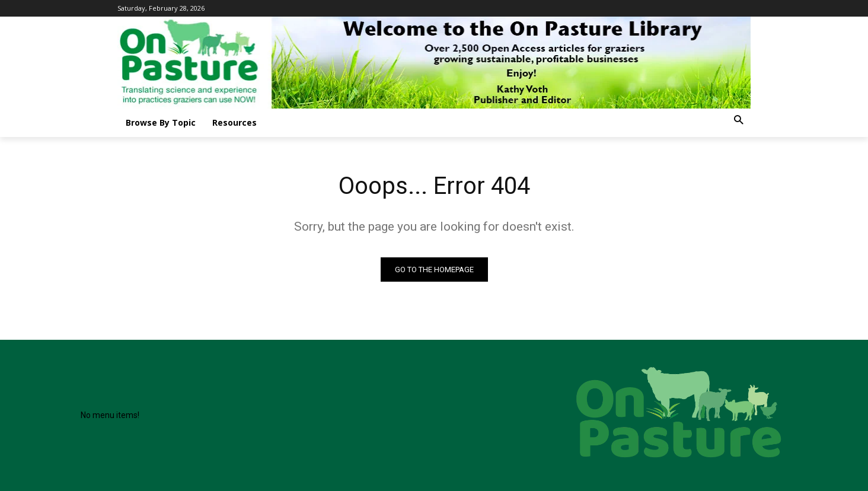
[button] (738, 121)
